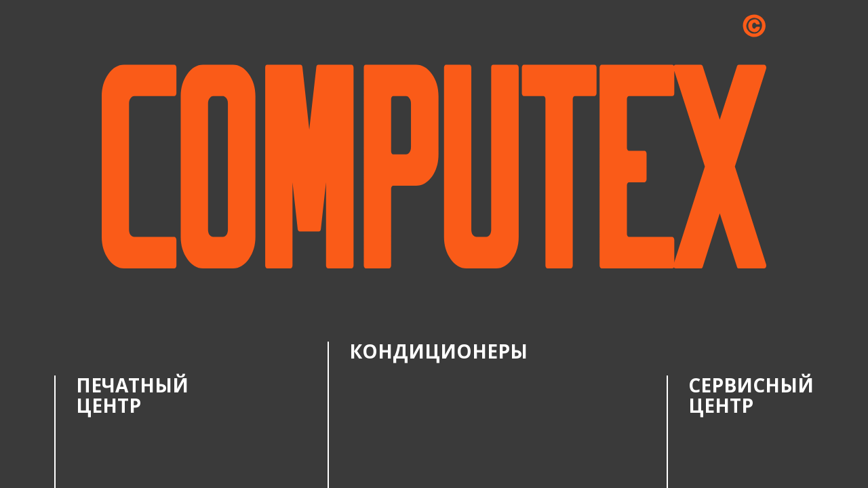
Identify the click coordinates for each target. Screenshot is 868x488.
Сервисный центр (751, 395)
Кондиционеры (438, 351)
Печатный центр (132, 395)
